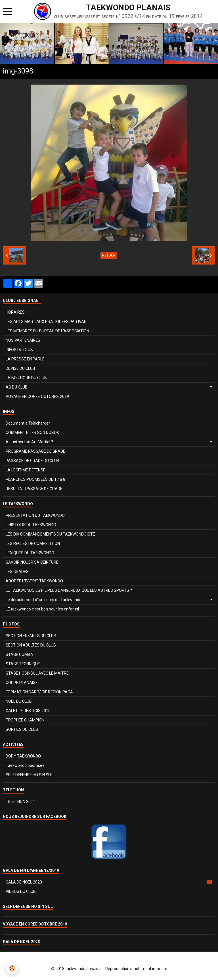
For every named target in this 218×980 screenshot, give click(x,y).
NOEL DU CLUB (19, 701)
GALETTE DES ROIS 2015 (28, 711)
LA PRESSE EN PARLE (25, 359)
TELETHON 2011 (20, 801)
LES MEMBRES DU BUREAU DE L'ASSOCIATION (47, 331)
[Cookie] (12, 968)
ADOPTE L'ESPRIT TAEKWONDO (34, 581)
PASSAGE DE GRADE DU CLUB (33, 461)
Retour (109, 255)
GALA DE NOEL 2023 (109, 882)
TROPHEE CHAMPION (25, 720)
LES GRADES (17, 572)
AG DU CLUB (17, 387)
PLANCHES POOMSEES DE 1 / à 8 (35, 479)
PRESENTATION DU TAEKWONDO (35, 515)
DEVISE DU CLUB (20, 368)
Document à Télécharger (28, 423)
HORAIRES (15, 312)
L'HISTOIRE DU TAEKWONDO (31, 525)
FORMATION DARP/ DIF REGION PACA (39, 692)
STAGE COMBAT (21, 654)
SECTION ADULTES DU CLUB (31, 645)
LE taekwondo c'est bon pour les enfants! (42, 609)
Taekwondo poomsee (25, 765)
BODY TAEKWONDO (23, 756)
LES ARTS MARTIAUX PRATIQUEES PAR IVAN (46, 322)
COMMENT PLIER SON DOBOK (32, 433)
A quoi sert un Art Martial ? (29, 442)
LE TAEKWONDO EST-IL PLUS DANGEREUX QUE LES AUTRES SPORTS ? (69, 590)
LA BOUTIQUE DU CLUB (26, 378)
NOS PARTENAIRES (23, 340)
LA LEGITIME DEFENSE (26, 470)
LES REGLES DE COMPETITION (33, 543)
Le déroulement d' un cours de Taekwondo (44, 600)
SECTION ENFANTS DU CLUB (31, 636)
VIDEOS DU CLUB (21, 891)
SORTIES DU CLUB (22, 729)
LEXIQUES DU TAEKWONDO (30, 553)
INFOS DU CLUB (19, 350)
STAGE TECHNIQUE (23, 664)
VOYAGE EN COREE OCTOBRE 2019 (37, 396)
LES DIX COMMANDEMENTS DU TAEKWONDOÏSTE (50, 534)
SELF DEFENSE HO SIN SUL (29, 775)
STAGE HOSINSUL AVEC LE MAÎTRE (37, 673)
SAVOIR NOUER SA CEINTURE (32, 562)
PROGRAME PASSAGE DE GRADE (35, 451)
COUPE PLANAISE (22, 683)
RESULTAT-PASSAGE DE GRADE (34, 489)
